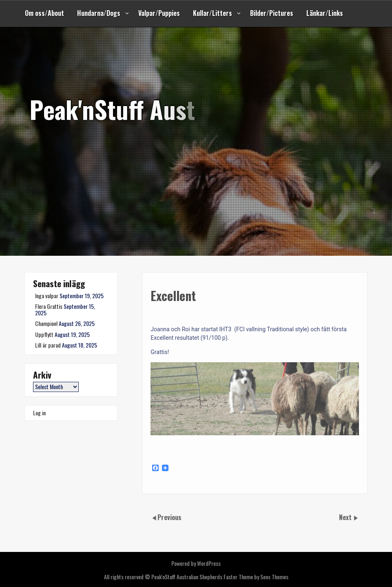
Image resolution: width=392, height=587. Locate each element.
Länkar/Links (325, 13)
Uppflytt (44, 334)
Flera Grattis (49, 306)
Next (346, 517)
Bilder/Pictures (272, 13)
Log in (39, 413)
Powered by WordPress (196, 563)
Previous (169, 517)
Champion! (46, 323)
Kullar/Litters (213, 13)
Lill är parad (48, 345)
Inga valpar (47, 296)
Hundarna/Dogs (99, 13)
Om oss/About (44, 13)
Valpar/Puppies (159, 13)
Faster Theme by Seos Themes (256, 577)
